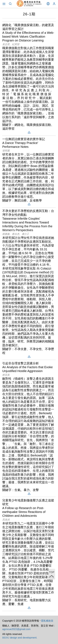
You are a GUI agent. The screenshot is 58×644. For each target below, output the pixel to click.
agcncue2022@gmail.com (16, 629)
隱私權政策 (47, 621)
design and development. (20, 638)
